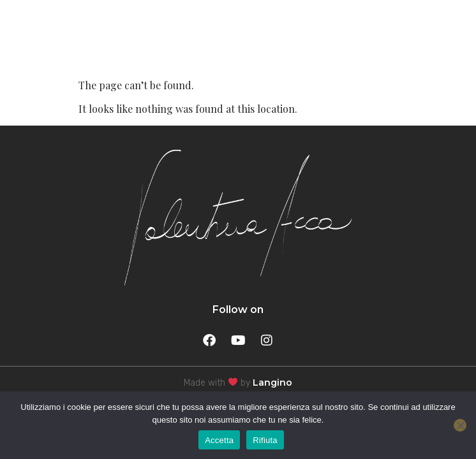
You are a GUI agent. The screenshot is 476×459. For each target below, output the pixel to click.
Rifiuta (265, 440)
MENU (428, 36)
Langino (272, 382)
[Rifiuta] (460, 425)
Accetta (219, 440)
